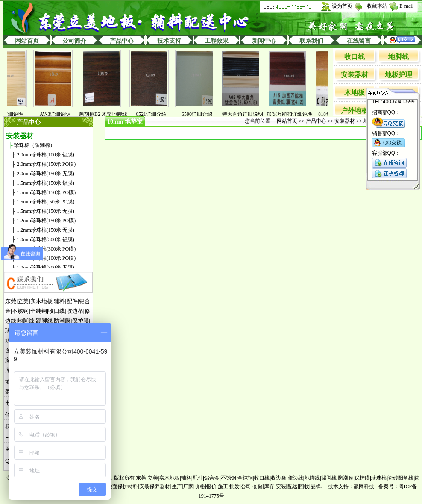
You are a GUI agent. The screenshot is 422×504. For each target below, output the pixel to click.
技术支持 (169, 41)
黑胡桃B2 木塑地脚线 (105, 114)
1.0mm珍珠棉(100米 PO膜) (46, 258)
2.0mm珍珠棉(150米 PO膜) (46, 164)
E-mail (406, 6)
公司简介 (74, 41)
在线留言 (359, 41)
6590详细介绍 (199, 114)
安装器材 (355, 75)
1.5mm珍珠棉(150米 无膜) (45, 211)
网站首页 (27, 41)
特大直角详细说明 (245, 114)
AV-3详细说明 (57, 114)
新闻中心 (264, 41)
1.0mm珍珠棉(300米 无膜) (45, 268)
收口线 (355, 57)
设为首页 (342, 6)
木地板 (355, 93)
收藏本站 (377, 6)
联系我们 (311, 41)
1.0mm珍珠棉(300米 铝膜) (45, 239)
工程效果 (217, 41)
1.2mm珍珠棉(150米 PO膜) (46, 221)
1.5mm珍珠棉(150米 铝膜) (45, 183)
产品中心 (122, 41)
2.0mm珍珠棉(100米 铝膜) (45, 155)
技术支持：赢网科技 (351, 486)
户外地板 (355, 111)
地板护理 (399, 75)
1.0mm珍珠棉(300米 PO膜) (46, 249)
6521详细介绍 (153, 114)
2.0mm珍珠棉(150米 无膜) (45, 174)
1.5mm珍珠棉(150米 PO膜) (46, 192)
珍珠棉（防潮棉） (35, 145)
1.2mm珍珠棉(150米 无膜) (45, 230)
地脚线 (399, 57)
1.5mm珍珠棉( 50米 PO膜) (45, 202)
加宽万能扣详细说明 (292, 114)
